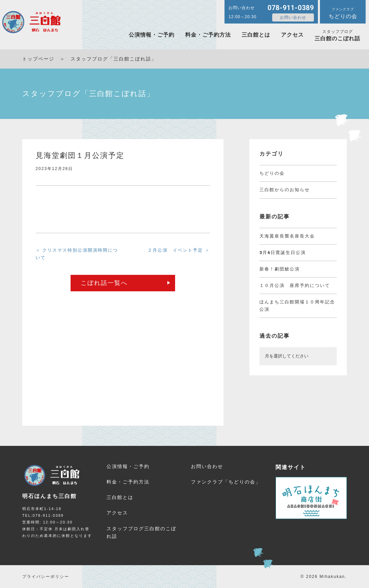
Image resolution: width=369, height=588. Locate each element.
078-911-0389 (291, 8)
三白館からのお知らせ (285, 190)
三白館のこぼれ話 (337, 35)
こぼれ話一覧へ (104, 283)
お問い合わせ (293, 17)
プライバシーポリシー (46, 577)
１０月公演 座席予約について (295, 285)
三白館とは (256, 35)
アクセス (292, 35)
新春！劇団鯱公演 (280, 269)
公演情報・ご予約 (152, 35)
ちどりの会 (272, 173)
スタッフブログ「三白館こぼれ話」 (114, 59)
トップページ (38, 59)
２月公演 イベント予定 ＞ (179, 250)
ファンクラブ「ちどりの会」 (226, 482)
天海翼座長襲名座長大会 (287, 236)
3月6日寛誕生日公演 (283, 253)
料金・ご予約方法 (208, 35)
